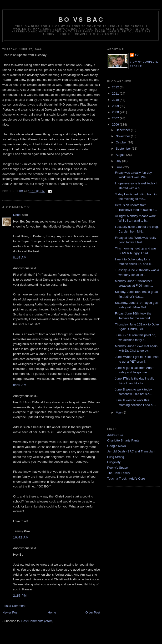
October (122, 142)
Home (52, 612)
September (124, 149)
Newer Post (10, 612)
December (123, 130)
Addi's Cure (115, 435)
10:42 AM (21, 537)
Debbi (17, 215)
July (119, 161)
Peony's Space (117, 468)
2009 (116, 106)
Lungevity (114, 462)
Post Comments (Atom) (38, 621)
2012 (116, 87)
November (123, 136)
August (121, 155)
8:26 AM (20, 385)
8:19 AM (20, 257)
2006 (116, 124)
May (119, 413)
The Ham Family (119, 473)
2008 (116, 112)
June (120, 167)
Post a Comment (14, 606)
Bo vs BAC (81, 20)
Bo (137, 55)
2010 (116, 100)
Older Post (93, 612)
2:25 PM (20, 596)
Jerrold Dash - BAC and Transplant (131, 451)
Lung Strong (116, 457)
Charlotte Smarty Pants (123, 440)
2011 (116, 94)
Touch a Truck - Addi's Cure (126, 479)
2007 (116, 118)
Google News (116, 446)
